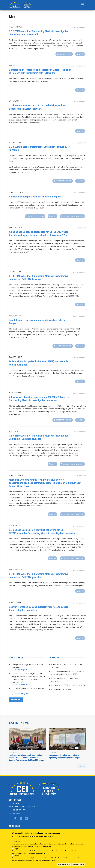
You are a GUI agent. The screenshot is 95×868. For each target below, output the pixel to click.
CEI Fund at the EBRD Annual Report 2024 (68, 685)
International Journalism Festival (42, 156)
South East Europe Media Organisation (38, 241)
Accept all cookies (64, 865)
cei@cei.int (15, 813)
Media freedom (79, 27)
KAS (66, 409)
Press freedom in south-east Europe (56, 158)
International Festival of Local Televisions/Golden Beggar (36, 114)
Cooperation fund (64, 181)
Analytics (16, 849)
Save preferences (78, 865)
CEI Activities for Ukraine (61, 689)
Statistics (17, 856)
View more (15, 700)
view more (82, 766)
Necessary (17, 842)
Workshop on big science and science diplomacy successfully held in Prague (64, 756)
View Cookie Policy (49, 836)
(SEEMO (57, 406)
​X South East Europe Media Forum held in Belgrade (35, 197)
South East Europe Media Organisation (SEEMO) (65, 285)
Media (81, 54)
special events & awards (73, 216)
